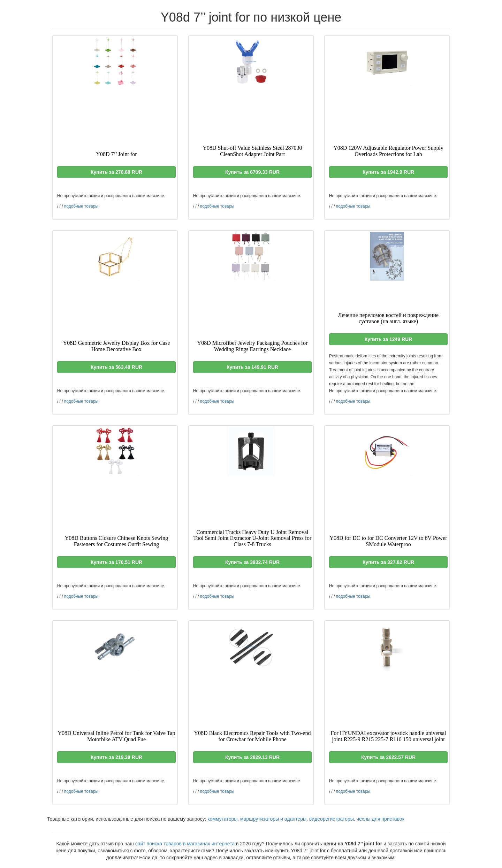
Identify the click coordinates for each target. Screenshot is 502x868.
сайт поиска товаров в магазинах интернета (185, 844)
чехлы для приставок (381, 819)
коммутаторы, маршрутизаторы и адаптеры (257, 819)
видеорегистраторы (332, 819)
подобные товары (81, 206)
